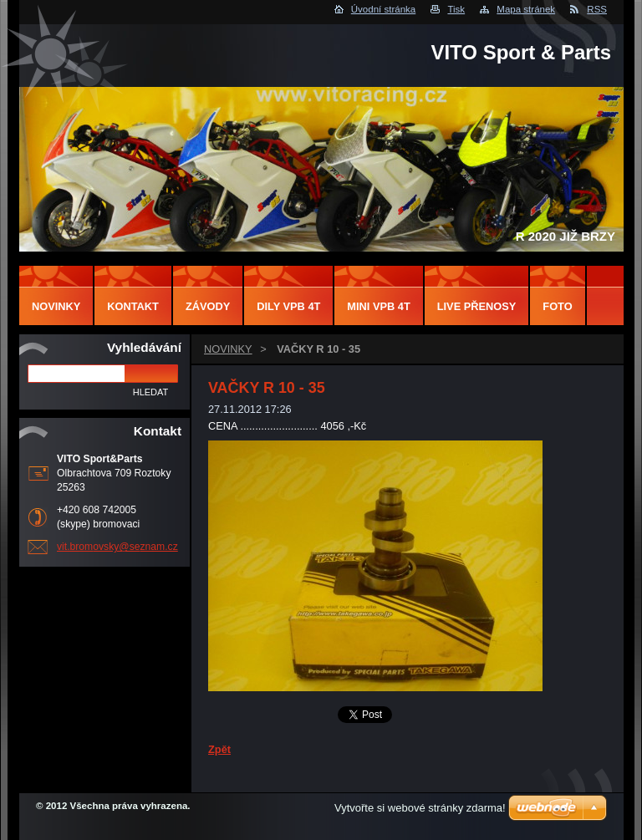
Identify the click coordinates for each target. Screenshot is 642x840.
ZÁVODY (208, 306)
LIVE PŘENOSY (477, 306)
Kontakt (133, 306)
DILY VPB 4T (288, 306)
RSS (597, 9)
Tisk (456, 9)
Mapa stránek (526, 9)
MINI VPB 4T (378, 306)
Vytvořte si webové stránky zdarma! (420, 808)
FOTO (557, 306)
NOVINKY (228, 349)
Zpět (219, 749)
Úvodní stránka (383, 9)
